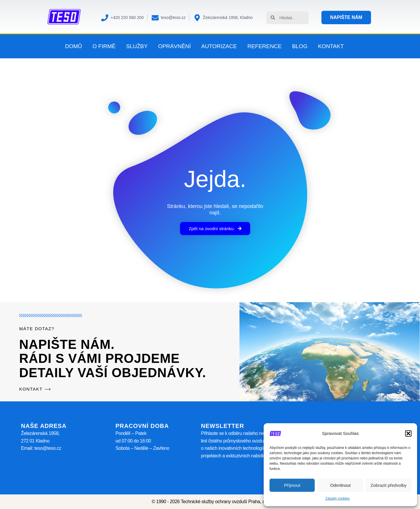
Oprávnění (174, 46)
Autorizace (219, 46)
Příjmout (292, 485)
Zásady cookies (337, 498)
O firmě (104, 46)
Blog (300, 46)
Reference (264, 46)
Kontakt (331, 46)
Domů (73, 46)
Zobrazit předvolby (389, 485)
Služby (137, 46)
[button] (408, 433)
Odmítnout (340, 485)
